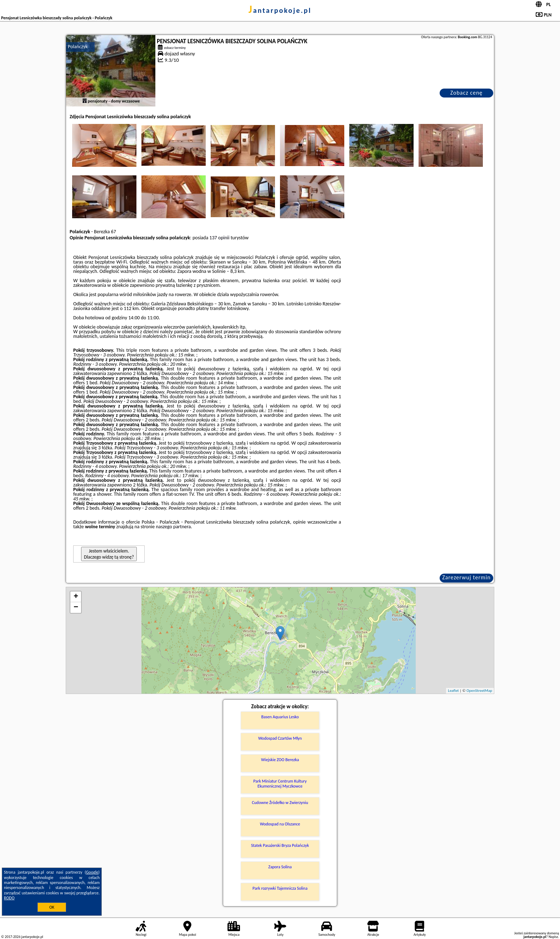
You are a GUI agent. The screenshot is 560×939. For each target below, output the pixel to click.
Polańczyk (78, 47)
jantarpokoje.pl (280, 10)
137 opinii (219, 238)
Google (92, 872)
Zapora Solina (280, 867)
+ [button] (76, 597)
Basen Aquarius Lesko (280, 717)
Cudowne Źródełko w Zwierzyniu (280, 803)
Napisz (553, 937)
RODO (9, 898)
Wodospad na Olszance (280, 824)
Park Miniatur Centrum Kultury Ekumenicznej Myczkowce (280, 784)
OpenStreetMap (479, 691)
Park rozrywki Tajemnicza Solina (280, 888)
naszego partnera (173, 527)
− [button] (76, 608)
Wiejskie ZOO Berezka (280, 760)
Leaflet (453, 691)
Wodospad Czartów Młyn (280, 738)
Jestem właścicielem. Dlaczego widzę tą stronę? (109, 554)
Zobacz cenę (467, 93)
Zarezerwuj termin (466, 577)
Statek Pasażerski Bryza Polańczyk (280, 845)
